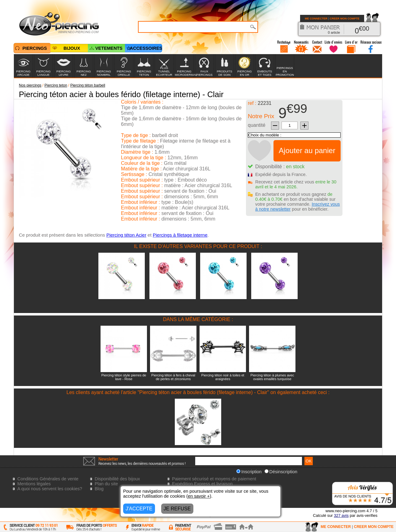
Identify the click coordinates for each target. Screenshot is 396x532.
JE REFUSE (177, 509)
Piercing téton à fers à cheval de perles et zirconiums (173, 377)
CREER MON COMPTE (345, 19)
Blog (99, 489)
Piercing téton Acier (126, 235)
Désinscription (281, 472)
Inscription (249, 472)
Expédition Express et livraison (202, 484)
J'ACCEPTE (139, 509)
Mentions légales (34, 484)
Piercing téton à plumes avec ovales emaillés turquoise (272, 377)
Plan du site (106, 484)
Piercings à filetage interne (180, 235)
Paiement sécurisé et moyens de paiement (214, 479)
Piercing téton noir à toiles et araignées (223, 377)
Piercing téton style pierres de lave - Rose (124, 377)
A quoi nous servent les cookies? (50, 489)
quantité (257, 125)
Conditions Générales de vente (48, 479)
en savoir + (199, 496)
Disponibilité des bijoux (117, 479)
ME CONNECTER (316, 19)
